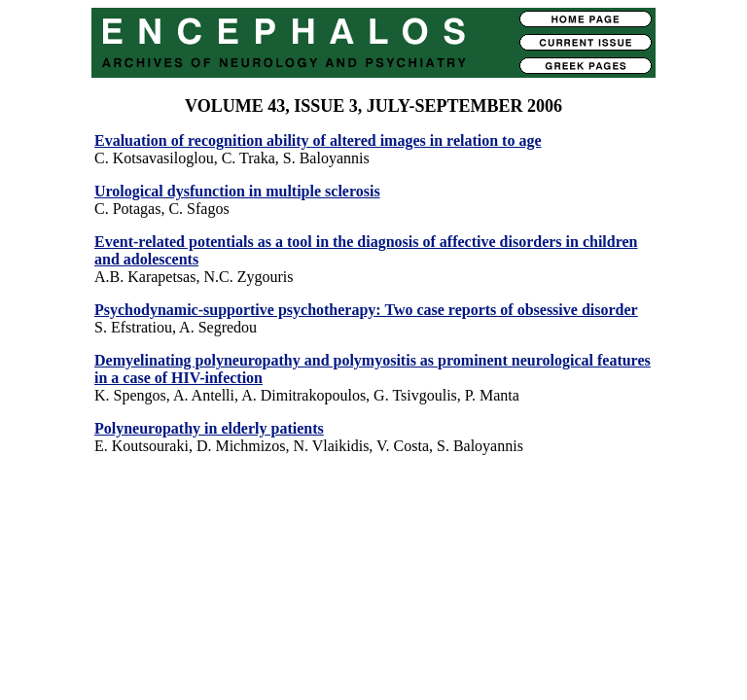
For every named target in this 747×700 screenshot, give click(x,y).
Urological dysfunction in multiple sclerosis (237, 191)
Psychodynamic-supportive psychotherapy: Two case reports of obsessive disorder (366, 310)
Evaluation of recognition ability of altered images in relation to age (318, 140)
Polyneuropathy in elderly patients (209, 428)
